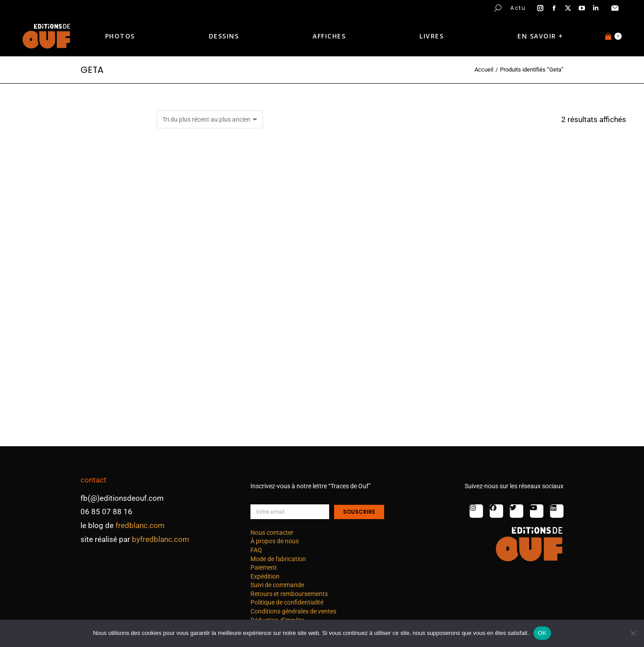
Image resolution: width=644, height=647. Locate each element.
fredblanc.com (140, 525)
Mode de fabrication (278, 559)
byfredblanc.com (161, 539)
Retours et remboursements (289, 594)
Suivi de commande (277, 585)
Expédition (265, 576)
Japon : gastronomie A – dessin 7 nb (230, 383)
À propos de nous (275, 541)
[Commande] (210, 119)
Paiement (264, 567)
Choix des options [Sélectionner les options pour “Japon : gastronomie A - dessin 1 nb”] (391, 412)
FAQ (256, 550)
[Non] (633, 633)
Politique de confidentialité (287, 602)
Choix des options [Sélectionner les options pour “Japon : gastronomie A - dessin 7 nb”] (230, 412)
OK (542, 633)
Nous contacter (272, 533)
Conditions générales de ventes (293, 611)
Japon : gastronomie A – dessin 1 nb (391, 383)
